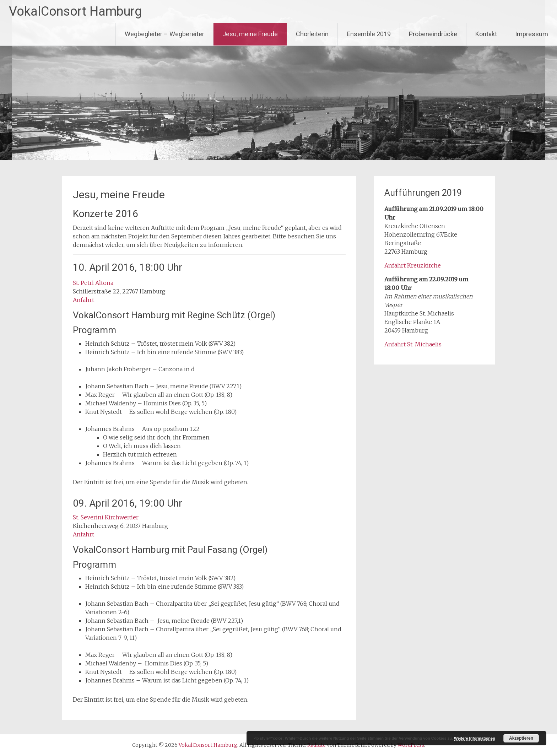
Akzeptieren (521, 738)
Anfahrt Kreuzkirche (413, 265)
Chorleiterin (312, 34)
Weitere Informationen (475, 738)
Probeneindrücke (433, 34)
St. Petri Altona (93, 283)
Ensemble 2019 (369, 34)
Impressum (532, 34)
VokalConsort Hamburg (75, 11)
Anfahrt (83, 300)
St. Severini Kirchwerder (106, 517)
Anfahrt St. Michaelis (413, 344)
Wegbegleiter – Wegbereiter (164, 34)
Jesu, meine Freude (250, 34)
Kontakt (486, 34)
